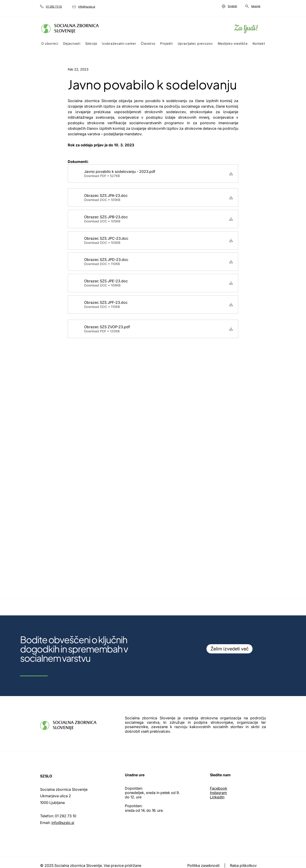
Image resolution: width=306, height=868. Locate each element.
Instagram (218, 793)
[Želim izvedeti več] (229, 649)
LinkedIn (217, 797)
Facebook (219, 788)
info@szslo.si (63, 823)
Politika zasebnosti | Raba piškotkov (222, 865)
